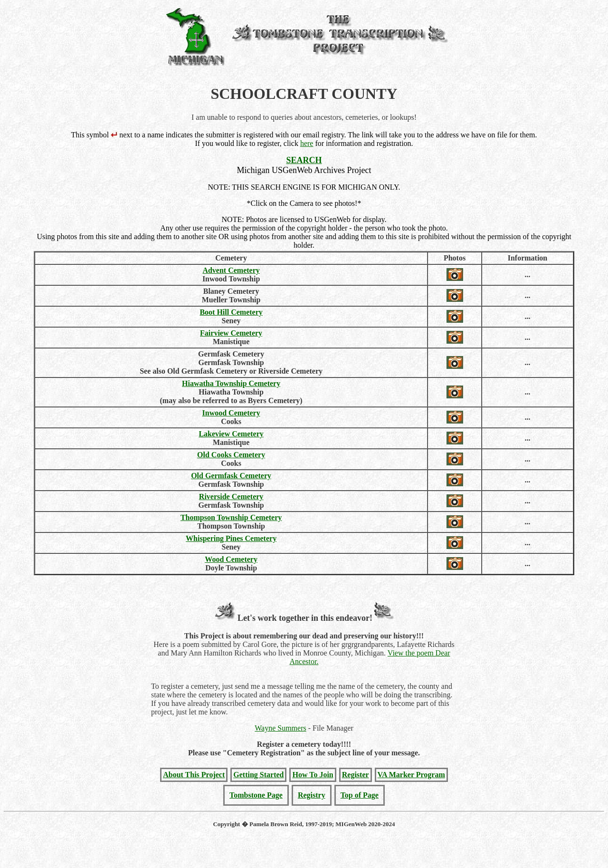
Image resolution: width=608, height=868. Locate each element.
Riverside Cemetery (231, 497)
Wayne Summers (280, 728)
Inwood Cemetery (231, 413)
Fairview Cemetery (231, 333)
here (307, 143)
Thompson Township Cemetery (231, 517)
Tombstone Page (256, 795)
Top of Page (360, 795)
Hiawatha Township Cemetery (231, 383)
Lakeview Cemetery (231, 434)
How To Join (313, 775)
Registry (312, 795)
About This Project (194, 775)
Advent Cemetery (231, 270)
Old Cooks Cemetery (231, 455)
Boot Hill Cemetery (231, 312)
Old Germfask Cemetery (231, 476)
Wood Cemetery (231, 559)
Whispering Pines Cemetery (231, 538)
